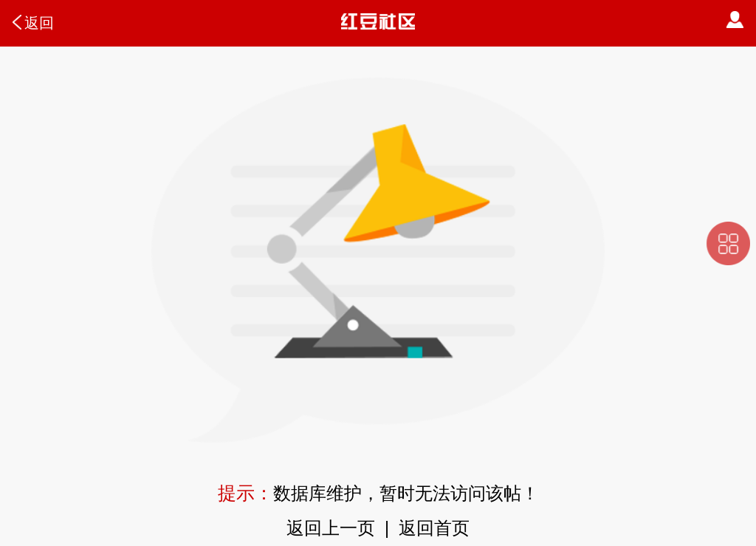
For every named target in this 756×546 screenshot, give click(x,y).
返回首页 (434, 528)
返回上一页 (331, 528)
